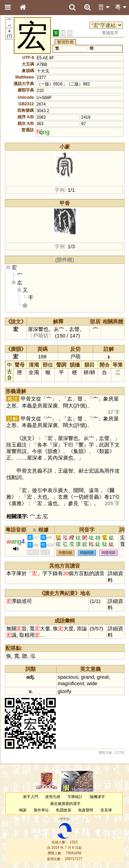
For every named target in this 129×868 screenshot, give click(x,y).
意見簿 (106, 810)
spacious (68, 677)
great (103, 677)
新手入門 (31, 797)
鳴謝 (23, 810)
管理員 (64, 819)
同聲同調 (108, 553)
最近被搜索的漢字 (65, 804)
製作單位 (41, 810)
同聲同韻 (65, 553)
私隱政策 (64, 810)
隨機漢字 (97, 797)
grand (87, 677)
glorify (65, 691)
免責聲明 (86, 810)
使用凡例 (53, 797)
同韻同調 (87, 553)
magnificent (71, 683)
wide (92, 683)
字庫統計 (75, 797)
